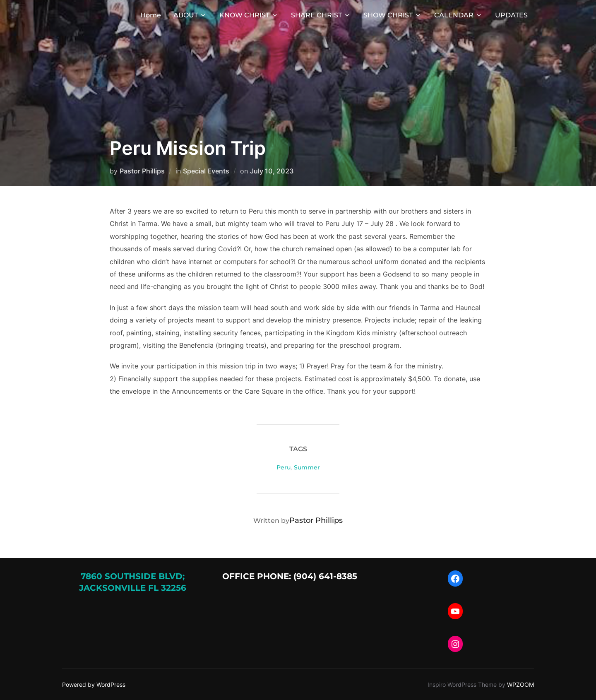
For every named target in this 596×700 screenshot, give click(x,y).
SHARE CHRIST (321, 15)
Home (151, 15)
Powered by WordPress (94, 684)
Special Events (206, 171)
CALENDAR (458, 15)
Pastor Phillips (142, 171)
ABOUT (190, 15)
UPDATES (511, 15)
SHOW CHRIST (393, 15)
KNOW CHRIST (249, 15)
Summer (307, 467)
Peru (284, 467)
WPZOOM (520, 684)
